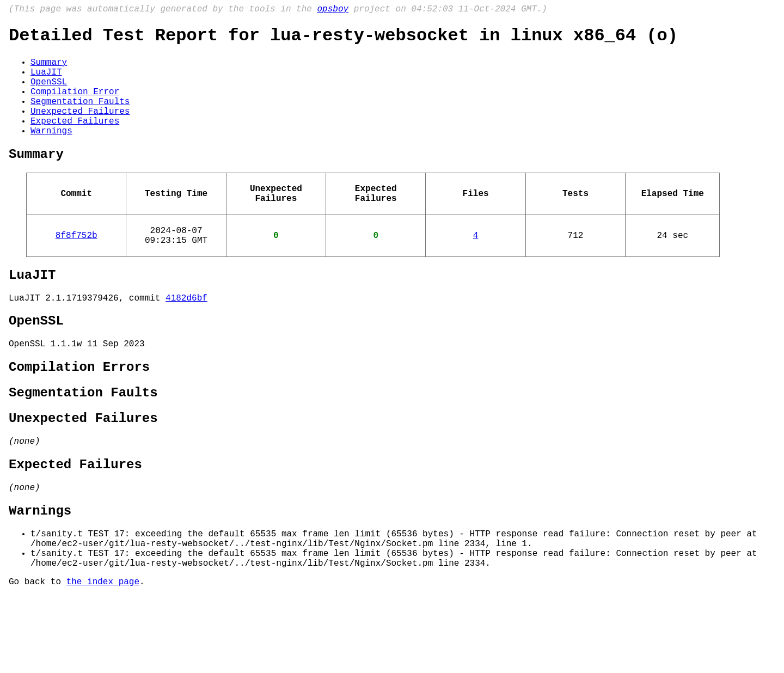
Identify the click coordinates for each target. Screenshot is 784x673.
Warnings (51, 153)
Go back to (38, 658)
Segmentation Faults (80, 117)
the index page (103, 658)
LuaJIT (46, 81)
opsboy (333, 10)
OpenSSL (49, 93)
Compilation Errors (79, 415)
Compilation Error (75, 105)
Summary (49, 69)
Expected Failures (75, 141)
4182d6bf (186, 338)
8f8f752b (76, 268)
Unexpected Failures (80, 129)
